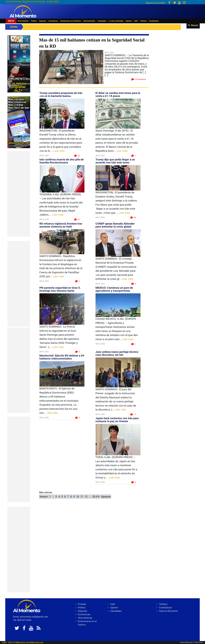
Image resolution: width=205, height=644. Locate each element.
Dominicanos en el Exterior (71, 21)
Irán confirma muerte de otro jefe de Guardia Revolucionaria (62, 161)
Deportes (43, 21)
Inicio (11, 21)
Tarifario (143, 21)
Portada (82, 604)
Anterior (44, 497)
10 (78, 497)
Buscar (195, 25)
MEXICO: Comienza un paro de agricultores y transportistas (114, 289)
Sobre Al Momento (168, 611)
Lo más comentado (116, 21)
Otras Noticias (23, 21)
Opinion (129, 21)
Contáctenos (154, 21)
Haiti (136, 21)
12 (86, 497)
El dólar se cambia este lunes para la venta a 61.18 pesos (118, 94)
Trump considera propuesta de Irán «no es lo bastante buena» (61, 94)
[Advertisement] (19, 194)
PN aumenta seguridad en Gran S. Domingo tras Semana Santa (60, 289)
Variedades (102, 21)
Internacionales (89, 21)
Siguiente (106, 497)
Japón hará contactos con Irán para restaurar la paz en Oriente (117, 420)
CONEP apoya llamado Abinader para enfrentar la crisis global (115, 225)
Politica (34, 21)
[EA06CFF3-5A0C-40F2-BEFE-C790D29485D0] (19, 64)
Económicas (53, 21)
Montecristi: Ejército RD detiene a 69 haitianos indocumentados (62, 357)
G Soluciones (198, 642)
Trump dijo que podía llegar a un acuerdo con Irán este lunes (115, 161)
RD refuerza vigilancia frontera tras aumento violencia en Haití (61, 225)
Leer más (59, 151)
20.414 (96, 497)
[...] (106, 75)
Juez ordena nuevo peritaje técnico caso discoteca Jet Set (117, 353)
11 (82, 497)
